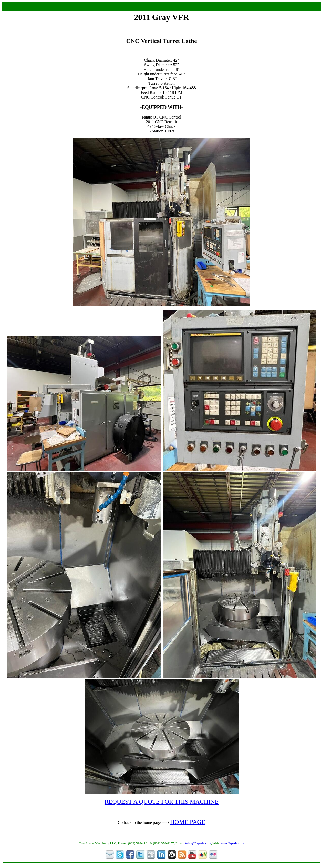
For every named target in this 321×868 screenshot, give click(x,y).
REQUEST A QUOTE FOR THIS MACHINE (162, 802)
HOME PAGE (188, 822)
